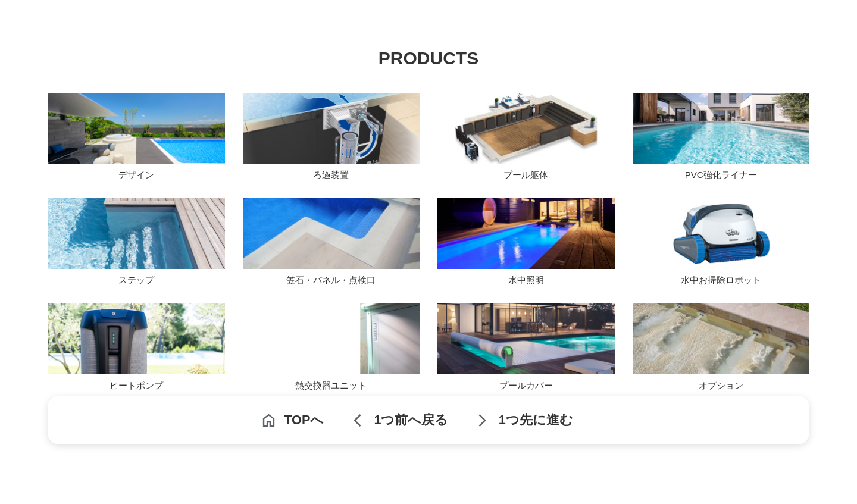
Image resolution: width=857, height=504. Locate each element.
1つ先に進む (536, 420)
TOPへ (304, 420)
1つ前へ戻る (411, 420)
